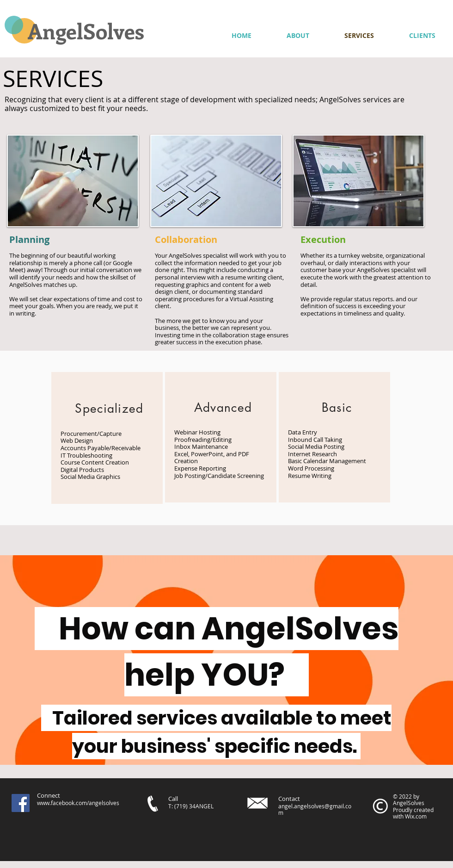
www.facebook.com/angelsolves (78, 803)
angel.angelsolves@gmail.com (315, 809)
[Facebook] (21, 803)
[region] (107, 438)
